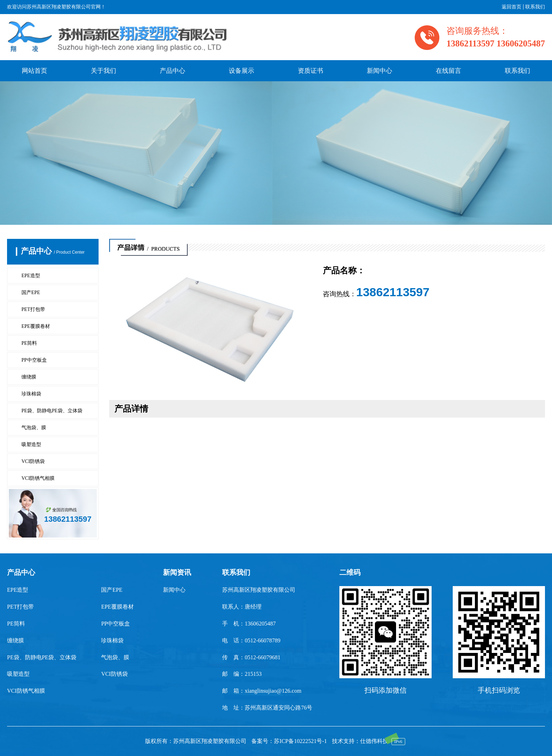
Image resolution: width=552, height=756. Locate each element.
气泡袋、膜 (34, 428)
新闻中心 (379, 71)
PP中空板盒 (34, 360)
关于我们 (103, 71)
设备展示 (241, 71)
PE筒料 (29, 343)
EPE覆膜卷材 (36, 326)
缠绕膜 (29, 377)
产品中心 (172, 71)
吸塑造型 (31, 444)
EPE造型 (31, 276)
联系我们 (535, 7)
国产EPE (31, 293)
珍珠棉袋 (31, 394)
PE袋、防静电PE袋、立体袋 (52, 411)
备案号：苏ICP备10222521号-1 (289, 741)
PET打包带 (33, 309)
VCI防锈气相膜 (38, 478)
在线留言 (448, 71)
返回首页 (512, 7)
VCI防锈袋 (33, 461)
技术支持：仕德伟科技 (360, 741)
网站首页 (34, 71)
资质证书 (310, 71)
